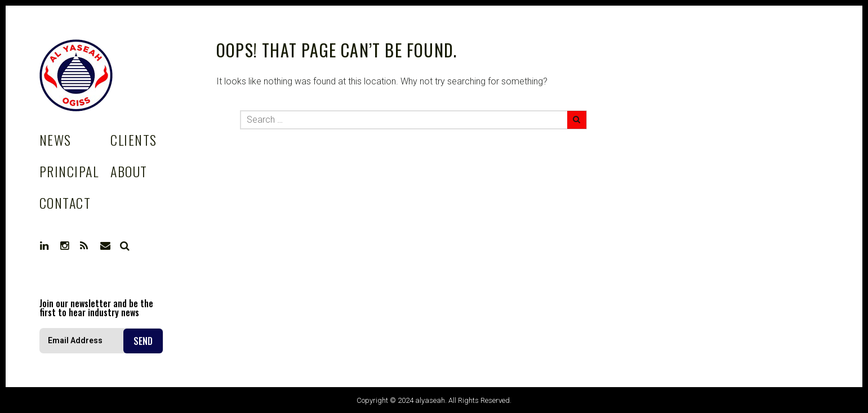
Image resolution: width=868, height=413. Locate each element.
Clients (133, 140)
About (129, 171)
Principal (69, 171)
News (55, 140)
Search (125, 246)
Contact (65, 203)
